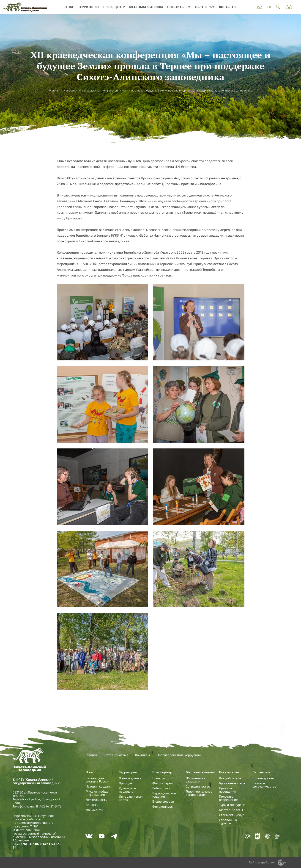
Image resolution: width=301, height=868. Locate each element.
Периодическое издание (164, 795)
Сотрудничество (198, 786)
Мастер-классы (231, 810)
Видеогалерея (163, 801)
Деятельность (96, 800)
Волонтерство (263, 778)
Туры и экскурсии (232, 805)
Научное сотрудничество (264, 785)
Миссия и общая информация (98, 793)
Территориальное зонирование (199, 793)
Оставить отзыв (116, 755)
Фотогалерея (163, 783)
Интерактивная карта (131, 798)
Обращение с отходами (196, 780)
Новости (69, 90)
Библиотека (161, 788)
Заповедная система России (98, 780)
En (269, 7)
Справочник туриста (228, 821)
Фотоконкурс (163, 806)
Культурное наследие (127, 790)
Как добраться (230, 778)
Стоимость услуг (231, 815)
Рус (260, 7)
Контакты (228, 7)
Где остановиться (232, 783)
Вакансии (93, 805)
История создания (100, 786)
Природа (125, 783)
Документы (94, 810)
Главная (54, 90)
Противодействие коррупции (179, 755)
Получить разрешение (228, 798)
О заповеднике (130, 778)
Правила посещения (228, 790)
